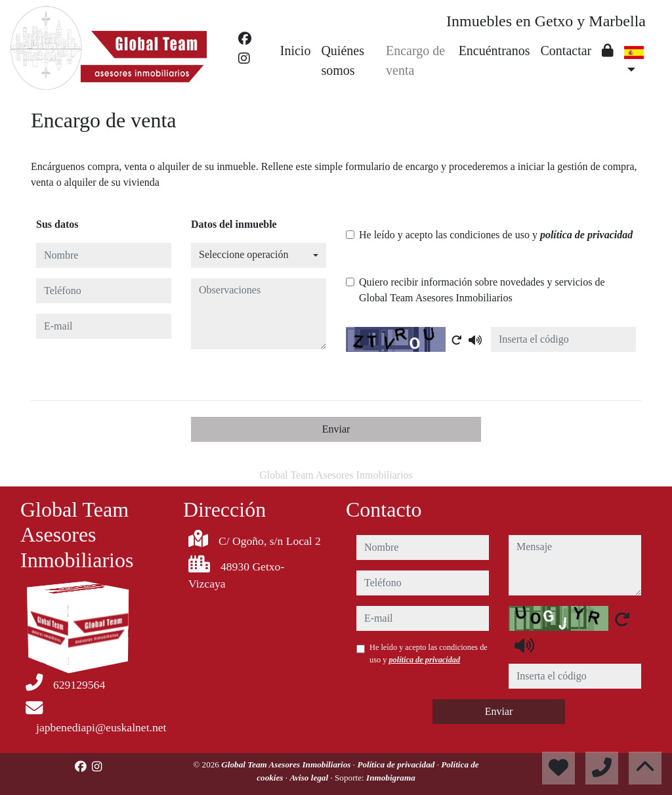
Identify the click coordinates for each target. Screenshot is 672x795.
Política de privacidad (397, 764)
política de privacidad (586, 235)
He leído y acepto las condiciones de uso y (496, 235)
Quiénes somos (343, 60)
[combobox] (259, 255)
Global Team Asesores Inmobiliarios (287, 764)
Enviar (336, 429)
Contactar (566, 51)
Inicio (296, 51)
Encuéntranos (494, 51)
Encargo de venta (415, 60)
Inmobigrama (391, 778)
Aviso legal (310, 778)
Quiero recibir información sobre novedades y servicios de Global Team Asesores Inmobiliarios (482, 290)
